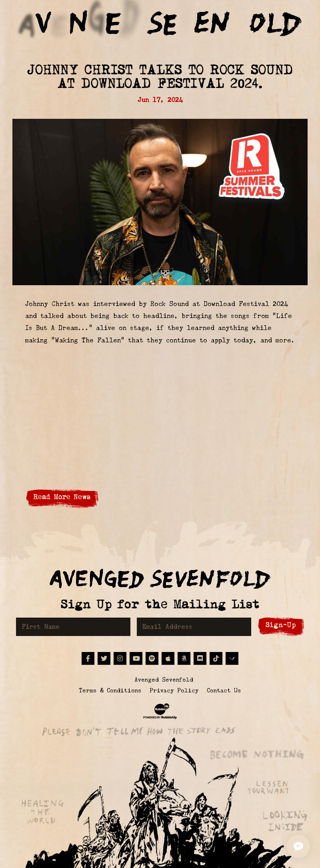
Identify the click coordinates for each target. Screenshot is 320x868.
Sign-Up (281, 625)
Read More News (62, 497)
